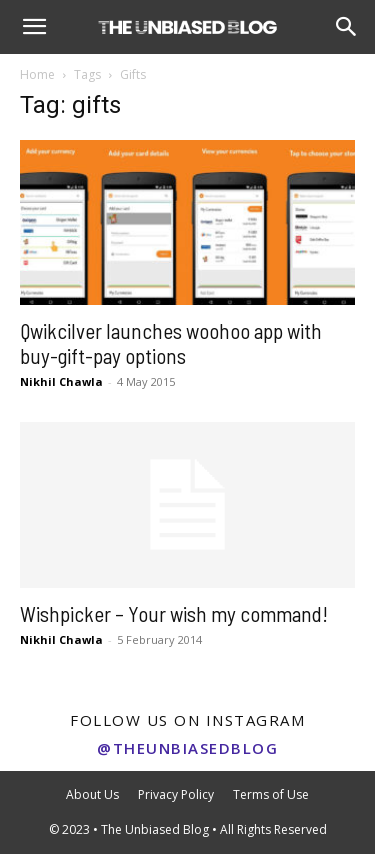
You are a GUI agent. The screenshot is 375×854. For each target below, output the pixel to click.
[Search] (347, 27)
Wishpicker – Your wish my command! (174, 613)
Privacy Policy (176, 794)
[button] (34, 27)
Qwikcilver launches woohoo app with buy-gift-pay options (171, 343)
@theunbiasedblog (187, 748)
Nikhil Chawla (61, 381)
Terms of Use (271, 794)
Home (37, 74)
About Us (92, 794)
